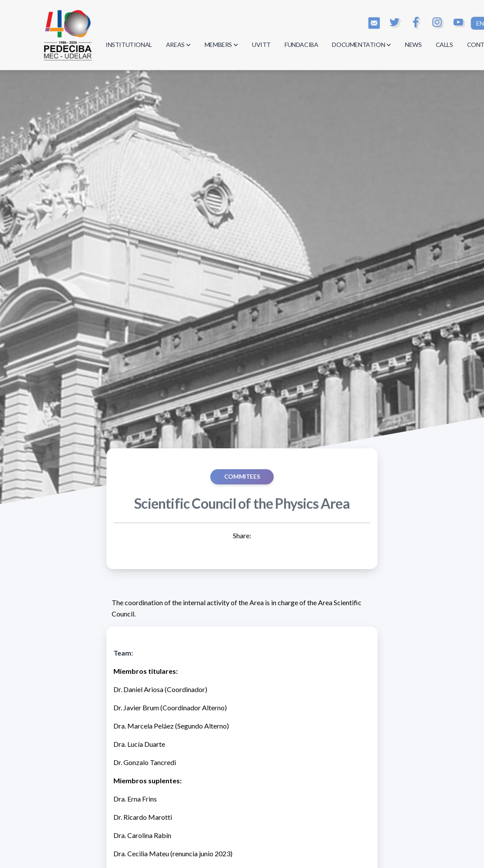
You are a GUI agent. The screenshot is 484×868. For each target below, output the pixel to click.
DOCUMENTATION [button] (361, 45)
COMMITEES (242, 477)
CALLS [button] (444, 45)
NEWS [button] (413, 45)
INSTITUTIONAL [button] (129, 45)
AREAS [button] (178, 45)
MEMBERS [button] (221, 45)
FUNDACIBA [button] (301, 45)
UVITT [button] (261, 45)
